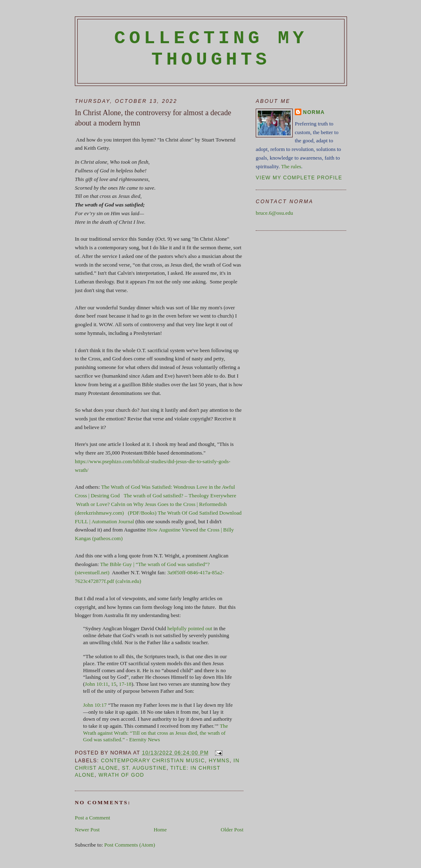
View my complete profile (299, 178)
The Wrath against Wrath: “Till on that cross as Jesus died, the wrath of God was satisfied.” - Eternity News (156, 733)
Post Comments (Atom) (130, 845)
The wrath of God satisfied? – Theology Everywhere (180, 496)
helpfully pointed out (190, 628)
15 (114, 684)
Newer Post (87, 830)
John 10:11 (96, 684)
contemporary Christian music (153, 761)
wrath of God (121, 775)
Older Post (232, 830)
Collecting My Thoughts (211, 49)
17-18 (125, 684)
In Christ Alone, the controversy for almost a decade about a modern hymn (153, 118)
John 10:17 (95, 705)
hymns (219, 761)
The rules (291, 166)
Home (160, 830)
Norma (314, 112)
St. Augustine (144, 768)
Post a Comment (93, 818)
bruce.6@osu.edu (274, 213)
